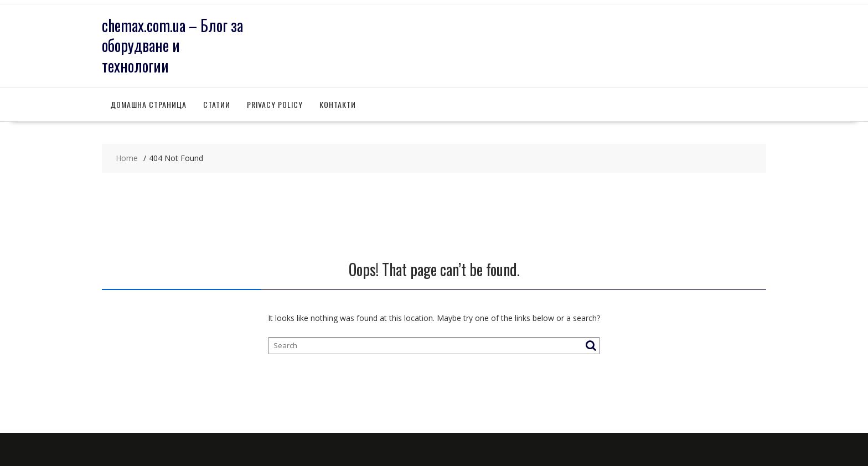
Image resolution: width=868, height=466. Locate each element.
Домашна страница (148, 104)
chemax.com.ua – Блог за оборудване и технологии (172, 45)
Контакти (338, 104)
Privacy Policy (275, 104)
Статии (217, 104)
